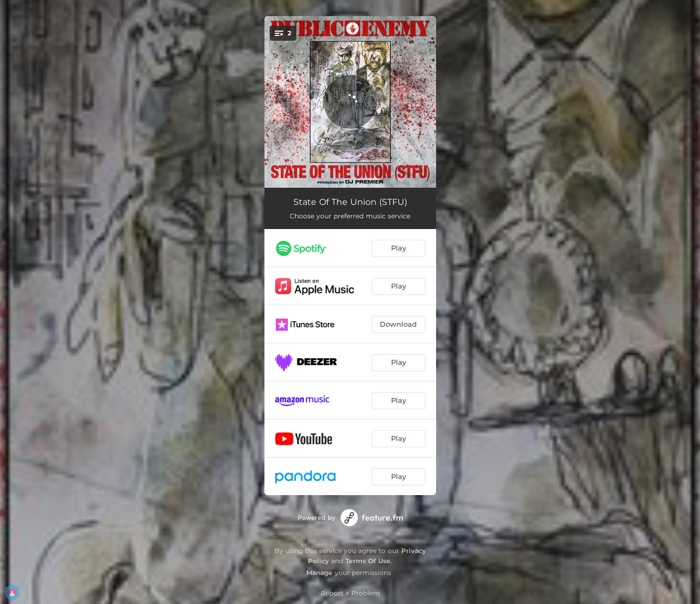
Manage (319, 573)
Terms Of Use (368, 561)
